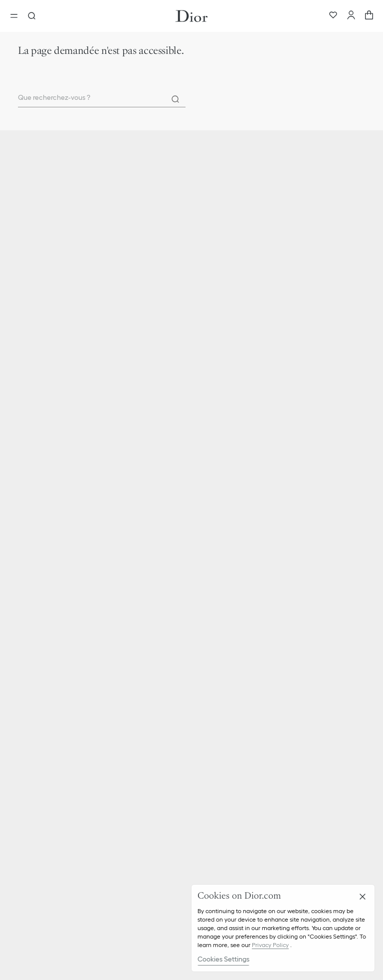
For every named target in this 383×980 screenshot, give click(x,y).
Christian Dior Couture (51, 447)
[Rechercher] (176, 99)
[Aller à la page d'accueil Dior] (191, 16)
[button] (191, 521)
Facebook (161, 922)
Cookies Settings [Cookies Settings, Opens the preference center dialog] (223, 959)
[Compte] (351, 16)
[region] (283, 928)
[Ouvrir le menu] (17, 16)
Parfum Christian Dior (49, 463)
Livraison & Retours (46, 539)
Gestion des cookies (47, 766)
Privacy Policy (270, 945)
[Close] (363, 897)
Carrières (30, 670)
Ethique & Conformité (50, 654)
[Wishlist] (333, 16)
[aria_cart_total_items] (369, 16)
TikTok (89, 922)
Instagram (118, 922)
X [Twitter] (140, 922)
